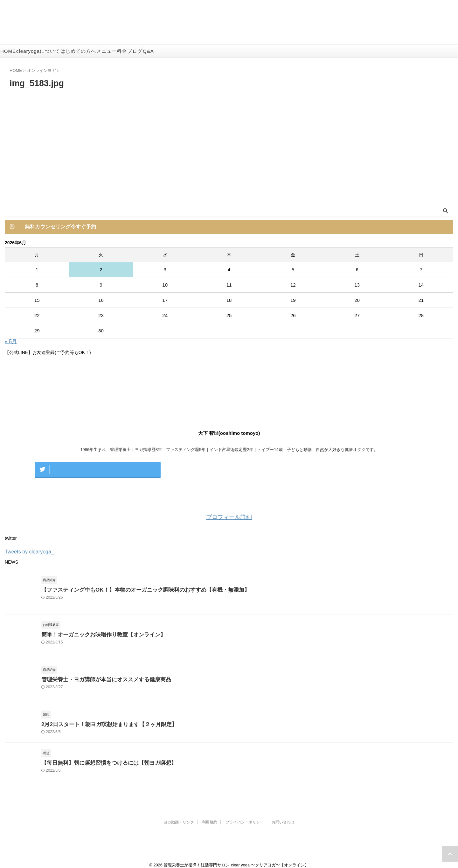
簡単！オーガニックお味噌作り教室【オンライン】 (96, 629)
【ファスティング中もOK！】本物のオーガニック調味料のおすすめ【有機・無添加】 (133, 584)
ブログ (135, 51)
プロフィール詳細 (229, 512)
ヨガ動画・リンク (179, 816)
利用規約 (210, 816)
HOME (8, 51)
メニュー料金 (112, 51)
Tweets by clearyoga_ (29, 546)
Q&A (148, 51)
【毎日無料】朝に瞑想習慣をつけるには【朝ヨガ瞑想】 (101, 757)
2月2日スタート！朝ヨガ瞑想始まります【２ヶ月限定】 (101, 718)
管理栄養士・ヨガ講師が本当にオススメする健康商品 (99, 674)
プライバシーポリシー (245, 816)
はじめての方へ (78, 51)
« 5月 (11, 343)
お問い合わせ (283, 816)
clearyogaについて (38, 51)
